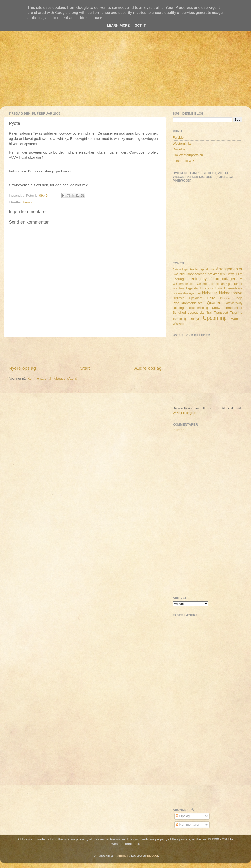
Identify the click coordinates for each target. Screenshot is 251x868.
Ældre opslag (148, 368)
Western (178, 324)
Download (180, 149)
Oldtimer (178, 298)
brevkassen (216, 274)
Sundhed (179, 312)
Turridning (179, 319)
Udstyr (194, 319)
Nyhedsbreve (231, 293)
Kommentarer (188, 824)
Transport (221, 312)
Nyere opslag (22, 368)
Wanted (237, 319)
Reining (178, 308)
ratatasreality (234, 303)
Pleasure (225, 298)
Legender (192, 288)
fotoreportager (223, 279)
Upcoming (215, 318)
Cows (230, 274)
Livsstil (220, 288)
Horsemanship (220, 284)
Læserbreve (234, 288)
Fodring (178, 279)
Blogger (152, 856)
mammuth (122, 856)
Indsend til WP (183, 161)
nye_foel (195, 293)
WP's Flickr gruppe (186, 413)
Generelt (203, 284)
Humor (28, 202)
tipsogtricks (196, 312)
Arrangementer (229, 269)
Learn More (118, 26)
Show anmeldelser (227, 308)
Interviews (179, 288)
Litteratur (207, 288)
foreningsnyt (197, 279)
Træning (236, 312)
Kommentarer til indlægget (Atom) (52, 378)
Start (85, 368)
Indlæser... (180, 430)
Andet (194, 269)
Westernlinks (182, 143)
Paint (211, 298)
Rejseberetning (198, 308)
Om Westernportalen (188, 155)
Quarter (214, 303)
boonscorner (196, 274)
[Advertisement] (125, 72)
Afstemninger (180, 269)
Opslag (183, 816)
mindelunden (180, 293)
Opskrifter (195, 298)
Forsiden (179, 138)
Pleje (239, 298)
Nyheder (210, 293)
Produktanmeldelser (187, 303)
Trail (209, 313)
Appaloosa (207, 269)
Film (239, 274)
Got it (140, 26)
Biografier (179, 274)
